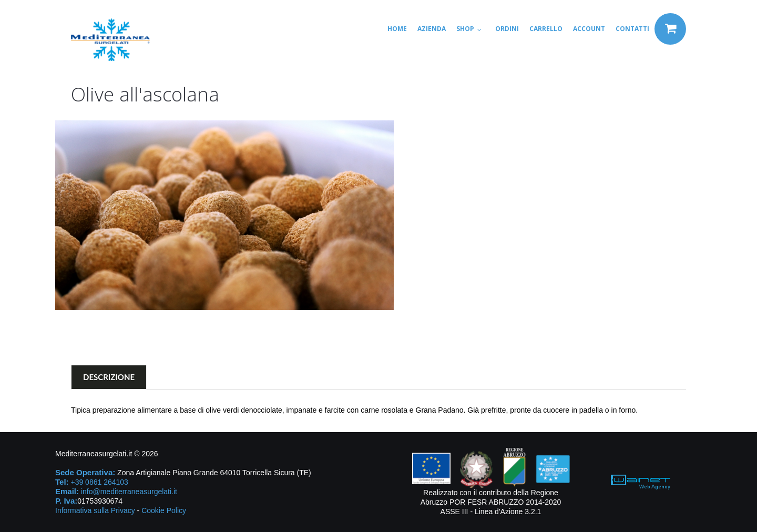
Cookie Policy (164, 510)
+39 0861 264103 (99, 482)
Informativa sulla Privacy (95, 510)
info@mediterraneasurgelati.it (129, 492)
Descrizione (109, 377)
